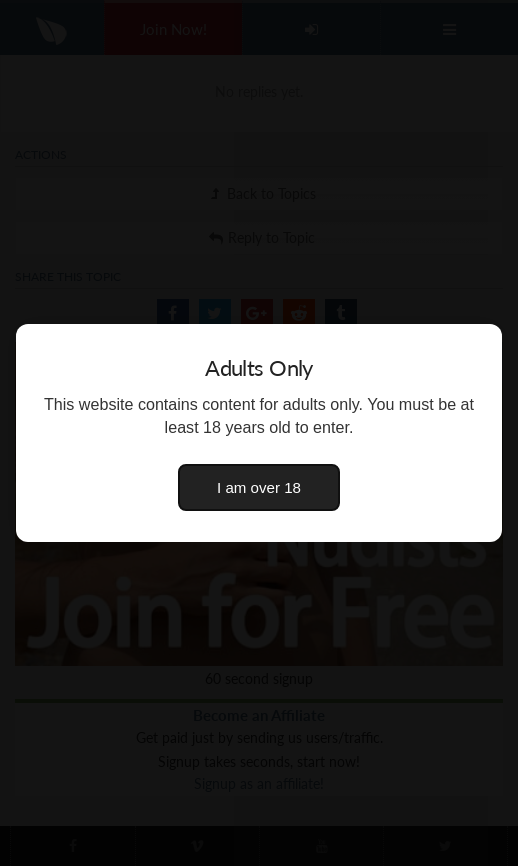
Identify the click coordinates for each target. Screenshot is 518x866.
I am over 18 (259, 487)
